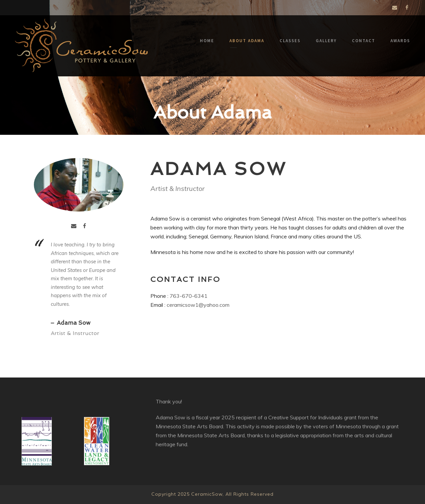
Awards (400, 41)
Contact (364, 41)
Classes (290, 41)
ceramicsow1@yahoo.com (198, 304)
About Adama (247, 41)
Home (207, 41)
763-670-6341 (189, 295)
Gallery (326, 41)
